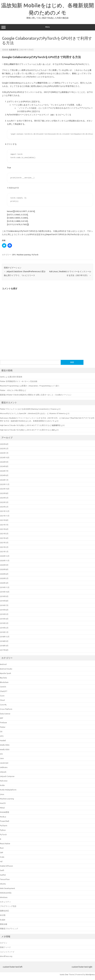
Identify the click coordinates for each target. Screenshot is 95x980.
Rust (2, 848)
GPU (14, 255)
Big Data (3, 678)
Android (3, 664)
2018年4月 (4, 646)
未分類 (3, 915)
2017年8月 (4, 650)
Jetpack (3, 772)
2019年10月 (5, 592)
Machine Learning (24, 255)
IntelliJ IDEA (5, 745)
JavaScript (4, 763)
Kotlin (2, 785)
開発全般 (4, 924)
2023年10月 (5, 489)
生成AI (3, 920)
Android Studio (6, 669)
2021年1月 (4, 552)
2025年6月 (4, 444)
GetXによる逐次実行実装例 (11, 377)
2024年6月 (4, 475)
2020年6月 (4, 574)
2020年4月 (4, 583)
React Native (5, 843)
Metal (2, 808)
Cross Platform (6, 709)
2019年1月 (4, 632)
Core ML (3, 705)
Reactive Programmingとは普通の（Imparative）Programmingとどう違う (30, 386)
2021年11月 (5, 516)
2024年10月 (5, 457)
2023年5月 (4, 498)
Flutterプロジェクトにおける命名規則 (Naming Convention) (24, 409)
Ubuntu (3, 884)
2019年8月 (4, 601)
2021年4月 (4, 538)
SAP (2, 852)
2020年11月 (5, 561)
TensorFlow (5, 879)
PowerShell (5, 821)
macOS (3, 803)
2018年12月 (5, 637)
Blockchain (4, 682)
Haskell (3, 740)
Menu (47, 27)
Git (1, 731)
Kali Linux (4, 781)
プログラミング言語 (8, 906)
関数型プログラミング (9, 929)
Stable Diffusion (6, 866)
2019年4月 (4, 619)
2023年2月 (4, 507)
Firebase (3, 722)
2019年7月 (4, 605)
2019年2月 (4, 628)
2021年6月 (4, 529)
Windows (4, 897)
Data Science (5, 714)
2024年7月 (4, 471)
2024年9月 (4, 462)
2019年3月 (4, 623)
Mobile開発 (5, 812)
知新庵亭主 (14, 50)
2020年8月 (4, 569)
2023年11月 (5, 484)
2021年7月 (4, 525)
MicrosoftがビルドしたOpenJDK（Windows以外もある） (23, 413)
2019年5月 (4, 614)
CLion (2, 696)
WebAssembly (6, 893)
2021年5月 (4, 534)
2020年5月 (4, 578)
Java (2, 758)
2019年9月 (4, 596)
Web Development (7, 888)
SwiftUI (3, 875)
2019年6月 (4, 610)
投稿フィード (5, 947)
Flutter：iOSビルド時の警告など (13, 390)
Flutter (3, 727)
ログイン (4, 943)
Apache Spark (5, 673)
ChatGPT (4, 691)
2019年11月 (5, 587)
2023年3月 (4, 502)
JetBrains (4, 767)
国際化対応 (5, 911)
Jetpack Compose (7, 776)
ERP (2, 718)
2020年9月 (4, 565)
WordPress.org (6, 956)
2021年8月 (4, 520)
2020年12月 (5, 556)
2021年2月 (4, 547)
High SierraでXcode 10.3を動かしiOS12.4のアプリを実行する (25, 425)
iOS (1, 754)
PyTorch (35, 255)
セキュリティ (5, 902)
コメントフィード (7, 952)
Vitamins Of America (57, 413)
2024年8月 (4, 466)
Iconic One (64, 974)
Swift (2, 870)
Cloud (2, 700)
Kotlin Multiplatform (8, 790)
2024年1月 (4, 480)
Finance (54, 409)
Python (3, 830)
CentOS (3, 687)
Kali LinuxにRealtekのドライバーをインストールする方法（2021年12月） (30, 418)
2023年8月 (4, 493)
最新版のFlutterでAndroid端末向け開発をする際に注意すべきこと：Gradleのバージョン (36, 395)
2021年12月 (5, 511)
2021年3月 (4, 543)
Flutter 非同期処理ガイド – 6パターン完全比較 (19, 381)
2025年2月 (4, 449)
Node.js (3, 817)
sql (1, 861)
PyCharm (4, 826)
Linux (2, 794)
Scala (2, 857)
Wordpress (90, 974)
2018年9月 (4, 641)
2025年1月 (4, 453)
